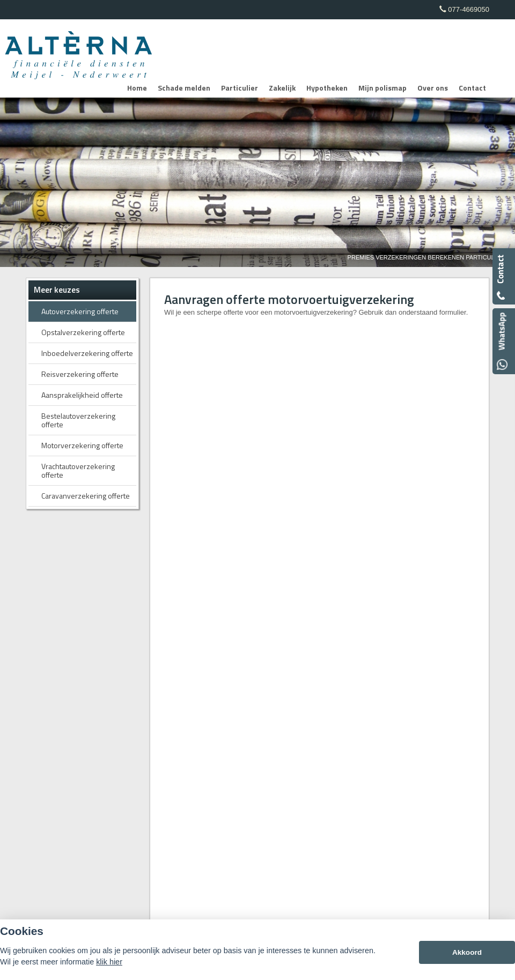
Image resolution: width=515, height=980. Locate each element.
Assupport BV (102, 712)
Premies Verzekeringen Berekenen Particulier (426, 257)
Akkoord (467, 952)
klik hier (109, 962)
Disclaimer (194, 712)
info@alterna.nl (385, 579)
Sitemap (159, 712)
